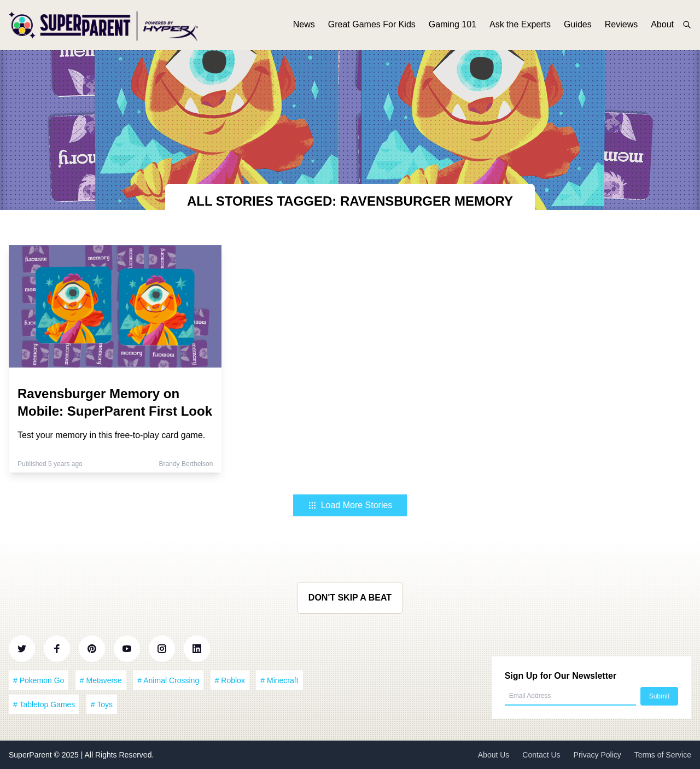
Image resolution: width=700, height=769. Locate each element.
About (662, 26)
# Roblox (230, 680)
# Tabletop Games (44, 704)
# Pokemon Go (39, 680)
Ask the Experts (520, 26)
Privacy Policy (597, 755)
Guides (578, 26)
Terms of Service (663, 755)
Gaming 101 (453, 26)
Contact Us (541, 755)
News (304, 26)
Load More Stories (350, 505)
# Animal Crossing (168, 680)
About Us (494, 755)
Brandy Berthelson (186, 464)
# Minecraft (279, 680)
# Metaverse (101, 680)
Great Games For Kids (372, 26)
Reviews (621, 26)
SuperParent (31, 755)
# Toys (102, 704)
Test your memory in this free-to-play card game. (111, 435)
